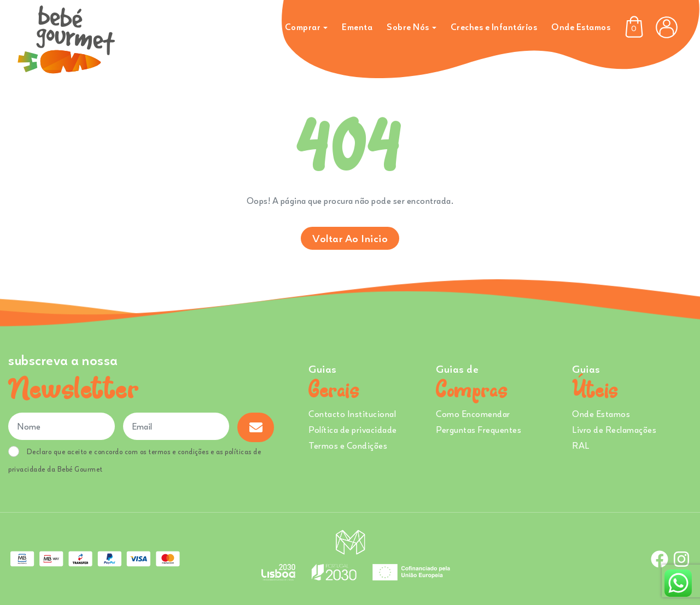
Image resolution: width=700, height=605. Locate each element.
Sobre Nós (408, 27)
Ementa (357, 27)
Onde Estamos (581, 27)
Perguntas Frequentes (479, 430)
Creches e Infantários (494, 27)
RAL (581, 445)
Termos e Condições (348, 445)
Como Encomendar (473, 414)
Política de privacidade (353, 430)
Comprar (303, 27)
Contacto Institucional (352, 414)
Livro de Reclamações (614, 430)
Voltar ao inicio (350, 238)
